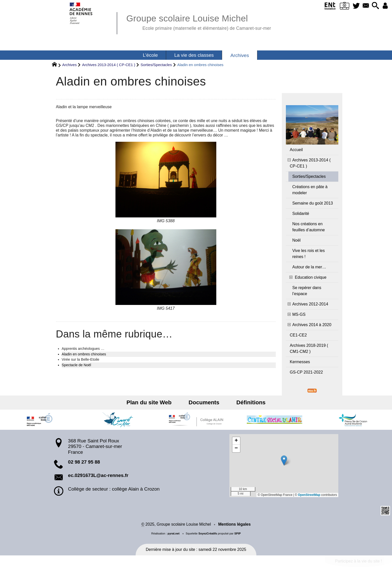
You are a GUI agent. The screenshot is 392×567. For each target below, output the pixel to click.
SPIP (237, 533)
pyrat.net (174, 533)
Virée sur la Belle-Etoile (81, 359)
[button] (374, 6)
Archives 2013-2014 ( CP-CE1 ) (109, 65)
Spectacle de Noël (77, 365)
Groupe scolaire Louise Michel (199, 22)
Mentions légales (234, 524)
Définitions (247, 402)
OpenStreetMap (309, 495)
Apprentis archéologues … (83, 349)
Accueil (296, 150)
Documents (204, 402)
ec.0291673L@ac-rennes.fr (98, 475)
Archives (70, 65)
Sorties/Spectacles (156, 65)
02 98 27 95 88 (84, 462)
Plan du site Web (153, 402)
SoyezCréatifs (208, 533)
